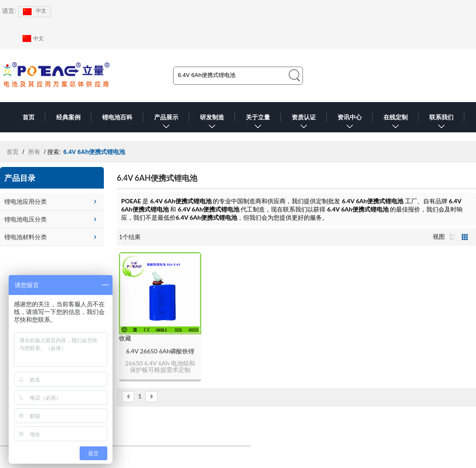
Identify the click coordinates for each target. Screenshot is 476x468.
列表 (453, 237)
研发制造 (212, 123)
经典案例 (68, 117)
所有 (34, 152)
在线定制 (396, 123)
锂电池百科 (117, 117)
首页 (29, 117)
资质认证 (304, 123)
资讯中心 (350, 123)
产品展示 (166, 123)
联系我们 (441, 123)
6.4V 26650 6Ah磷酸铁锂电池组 (160, 351)
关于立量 (258, 123)
